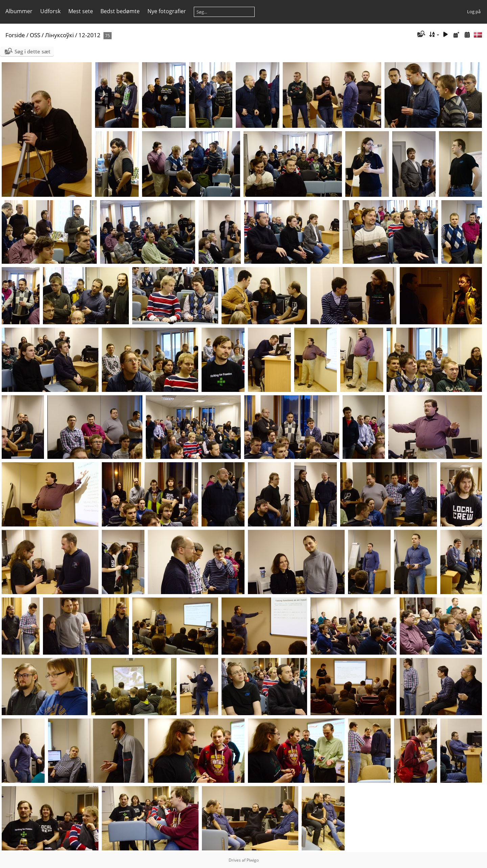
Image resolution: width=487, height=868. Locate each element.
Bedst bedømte (120, 11)
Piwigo (253, 860)
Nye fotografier (167, 11)
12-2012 (89, 35)
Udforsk (50, 11)
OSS (35, 35)
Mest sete (81, 11)
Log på (474, 11)
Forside (15, 35)
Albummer (19, 11)
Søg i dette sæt (32, 51)
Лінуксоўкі (59, 35)
